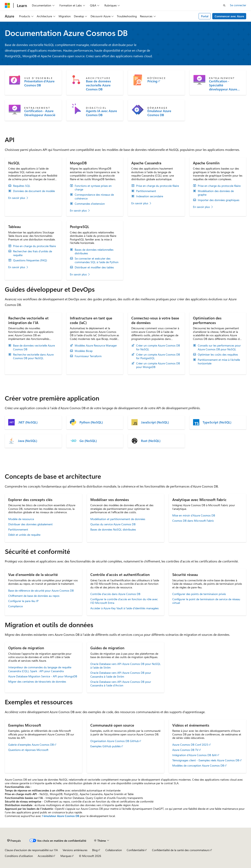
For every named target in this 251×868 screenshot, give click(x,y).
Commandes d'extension (90, 204)
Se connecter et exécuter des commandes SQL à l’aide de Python (97, 260)
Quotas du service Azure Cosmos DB (113, 524)
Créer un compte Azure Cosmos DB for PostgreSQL (158, 356)
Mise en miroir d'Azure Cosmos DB (194, 515)
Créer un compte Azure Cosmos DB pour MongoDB (158, 365)
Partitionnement (146, 191)
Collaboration (114, 850)
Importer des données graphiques (219, 200)
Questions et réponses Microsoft (28, 750)
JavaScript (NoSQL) (155, 422)
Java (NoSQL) (28, 441)
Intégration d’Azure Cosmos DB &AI (194, 755)
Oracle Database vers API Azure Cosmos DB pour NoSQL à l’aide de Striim (125, 666)
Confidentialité (136, 850)
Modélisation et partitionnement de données (118, 519)
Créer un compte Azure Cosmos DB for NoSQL (158, 347)
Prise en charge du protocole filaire (158, 186)
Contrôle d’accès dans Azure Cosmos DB (115, 594)
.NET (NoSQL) (28, 422)
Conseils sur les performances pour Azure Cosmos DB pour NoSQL (219, 347)
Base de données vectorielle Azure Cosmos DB (98, 85)
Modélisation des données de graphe (216, 193)
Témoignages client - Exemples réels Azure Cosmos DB (206, 760)
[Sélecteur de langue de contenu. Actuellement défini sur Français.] (14, 841)
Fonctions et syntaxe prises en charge (93, 188)
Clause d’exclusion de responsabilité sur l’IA (31, 850)
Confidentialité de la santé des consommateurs (181, 850)
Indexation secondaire (150, 196)
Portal (205, 16)
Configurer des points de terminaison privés (199, 594)
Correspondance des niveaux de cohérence (94, 196)
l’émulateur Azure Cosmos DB (61, 816)
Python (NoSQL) (91, 422)
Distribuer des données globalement (30, 524)
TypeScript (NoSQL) (217, 422)
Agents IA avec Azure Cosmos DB (102, 113)
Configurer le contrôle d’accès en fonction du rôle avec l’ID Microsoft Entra (124, 601)
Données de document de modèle (34, 191)
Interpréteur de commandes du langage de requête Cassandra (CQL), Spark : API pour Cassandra (40, 669)
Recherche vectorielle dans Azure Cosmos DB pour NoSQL (33, 356)
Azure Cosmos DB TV (185, 750)
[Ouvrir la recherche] (224, 5)
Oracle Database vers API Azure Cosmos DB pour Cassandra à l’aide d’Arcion (121, 683)
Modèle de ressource (21, 519)
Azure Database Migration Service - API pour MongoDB (43, 676)
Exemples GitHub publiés (106, 746)
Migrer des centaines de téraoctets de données (37, 681)
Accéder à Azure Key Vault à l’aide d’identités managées (124, 608)
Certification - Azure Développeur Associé (40, 113)
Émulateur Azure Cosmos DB (159, 113)
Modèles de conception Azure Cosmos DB (198, 765)
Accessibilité (45, 856)
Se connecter (238, 5)
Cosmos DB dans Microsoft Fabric (193, 521)
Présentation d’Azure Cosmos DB (39, 83)
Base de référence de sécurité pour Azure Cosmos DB (41, 590)
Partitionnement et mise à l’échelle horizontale (219, 362)
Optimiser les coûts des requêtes (218, 355)
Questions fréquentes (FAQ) (30, 260)
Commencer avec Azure (229, 16)
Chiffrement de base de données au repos (34, 596)
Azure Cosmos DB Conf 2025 (190, 745)
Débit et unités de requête (24, 535)
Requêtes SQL (22, 186)
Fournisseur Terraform (88, 356)
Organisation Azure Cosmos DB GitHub (115, 741)
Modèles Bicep (84, 351)
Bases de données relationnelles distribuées (94, 252)
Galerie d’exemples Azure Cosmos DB (31, 745)
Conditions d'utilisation (19, 856)
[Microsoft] (7, 5)
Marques (66, 856)
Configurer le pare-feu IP (23, 601)
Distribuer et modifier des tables (94, 267)
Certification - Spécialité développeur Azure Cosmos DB (223, 85)
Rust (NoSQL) (151, 441)
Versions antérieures (75, 850)
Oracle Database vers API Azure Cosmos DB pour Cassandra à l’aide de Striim (121, 674)
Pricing (152, 81)
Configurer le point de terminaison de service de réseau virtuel (206, 601)
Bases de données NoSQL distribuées (113, 529)
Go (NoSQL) (88, 441)
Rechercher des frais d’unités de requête (33, 253)
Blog (95, 850)
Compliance (15, 606)
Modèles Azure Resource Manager (96, 346)
